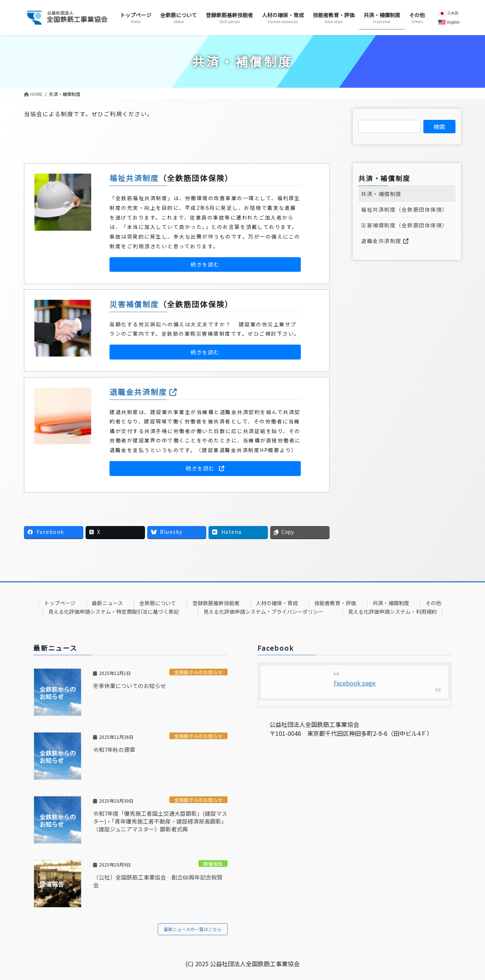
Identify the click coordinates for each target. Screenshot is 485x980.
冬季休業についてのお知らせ (129, 686)
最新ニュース (107, 603)
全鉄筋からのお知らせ (198, 672)
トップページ (60, 603)
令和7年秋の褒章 (114, 749)
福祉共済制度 (134, 178)
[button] (205, 265)
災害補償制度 (134, 304)
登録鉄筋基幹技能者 (216, 603)
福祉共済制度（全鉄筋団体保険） (404, 209)
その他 (433, 603)
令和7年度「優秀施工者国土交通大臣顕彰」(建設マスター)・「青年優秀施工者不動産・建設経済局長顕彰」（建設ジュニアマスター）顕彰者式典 (160, 821)
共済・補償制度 (381, 194)
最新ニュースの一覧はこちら (193, 929)
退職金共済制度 (143, 392)
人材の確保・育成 (277, 603)
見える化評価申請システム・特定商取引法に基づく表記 (114, 612)
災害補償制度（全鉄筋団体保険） (404, 225)
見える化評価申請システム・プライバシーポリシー (263, 612)
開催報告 (213, 864)
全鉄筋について (158, 603)
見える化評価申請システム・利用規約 (392, 612)
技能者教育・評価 (335, 603)
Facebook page (355, 683)
